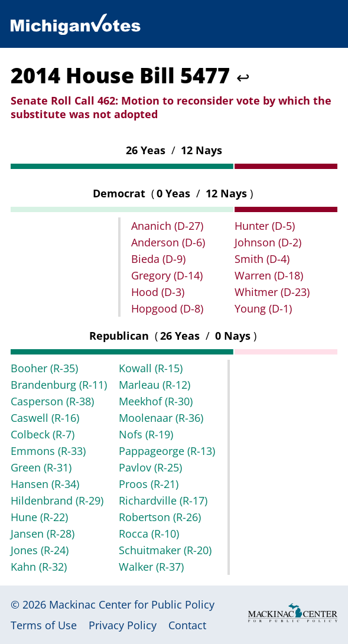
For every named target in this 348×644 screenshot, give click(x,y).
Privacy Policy (123, 625)
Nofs (146, 434)
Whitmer (272, 292)
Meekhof (156, 401)
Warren (269, 275)
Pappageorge (167, 451)
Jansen (43, 534)
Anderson (168, 242)
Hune (39, 517)
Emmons (48, 451)
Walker (151, 567)
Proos (149, 484)
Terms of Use (44, 625)
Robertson (160, 517)
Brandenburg (59, 385)
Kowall (151, 368)
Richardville (163, 500)
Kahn (39, 567)
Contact (187, 625)
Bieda (158, 259)
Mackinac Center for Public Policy (132, 604)
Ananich (167, 226)
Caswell (45, 418)
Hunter (265, 226)
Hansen (45, 484)
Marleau (155, 385)
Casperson (52, 401)
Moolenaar (161, 418)
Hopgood (167, 308)
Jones (40, 550)
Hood (158, 292)
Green (41, 467)
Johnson (268, 242)
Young (263, 308)
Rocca (149, 534)
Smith (262, 259)
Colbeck (43, 434)
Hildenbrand (57, 500)
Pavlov (150, 467)
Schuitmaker (165, 550)
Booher (44, 368)
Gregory (167, 275)
